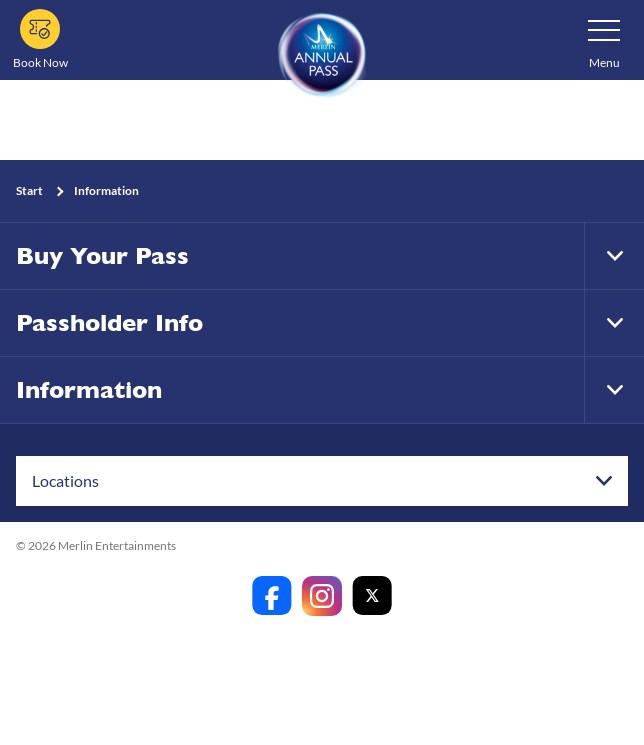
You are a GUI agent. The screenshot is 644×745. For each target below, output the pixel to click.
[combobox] (322, 481)
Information (106, 190)
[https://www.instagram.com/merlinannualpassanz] (322, 596)
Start (29, 190)
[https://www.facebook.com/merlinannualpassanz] (272, 596)
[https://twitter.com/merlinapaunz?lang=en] (372, 596)
